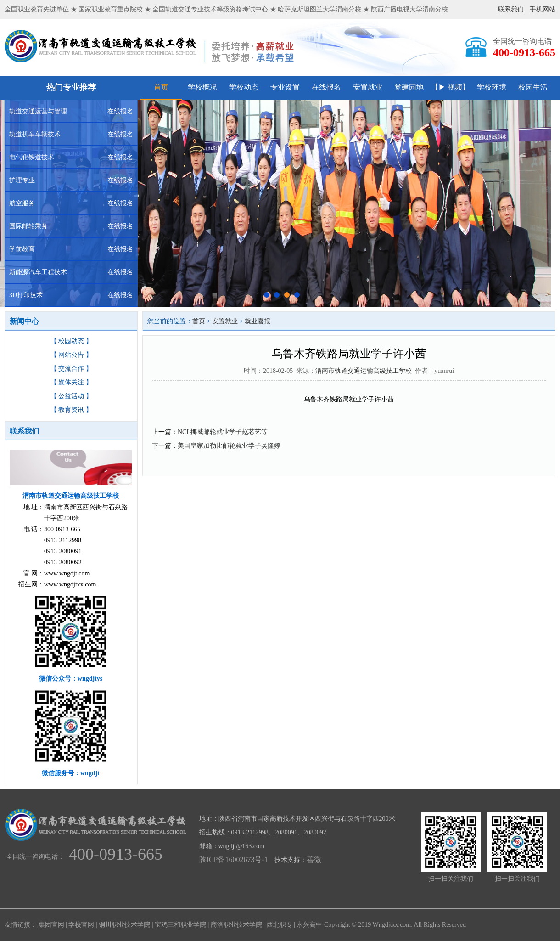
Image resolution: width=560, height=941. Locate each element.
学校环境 (492, 87)
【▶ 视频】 (450, 87)
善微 (314, 859)
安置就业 (368, 87)
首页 (161, 87)
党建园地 (409, 87)
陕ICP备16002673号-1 (234, 859)
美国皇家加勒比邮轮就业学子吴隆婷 (229, 446)
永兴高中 (309, 925)
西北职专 (280, 925)
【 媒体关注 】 (71, 382)
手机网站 (543, 9)
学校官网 (81, 925)
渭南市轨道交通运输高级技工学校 (364, 371)
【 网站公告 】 (71, 355)
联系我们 (511, 9)
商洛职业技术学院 (236, 925)
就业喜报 (258, 321)
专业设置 (285, 87)
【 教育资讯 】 (71, 410)
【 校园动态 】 (71, 341)
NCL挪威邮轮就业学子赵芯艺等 (223, 432)
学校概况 (202, 87)
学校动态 (244, 87)
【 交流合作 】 (71, 369)
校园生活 (533, 87)
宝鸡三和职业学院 (180, 925)
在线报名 (326, 87)
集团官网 (51, 925)
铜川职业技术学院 (124, 925)
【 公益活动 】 (71, 396)
